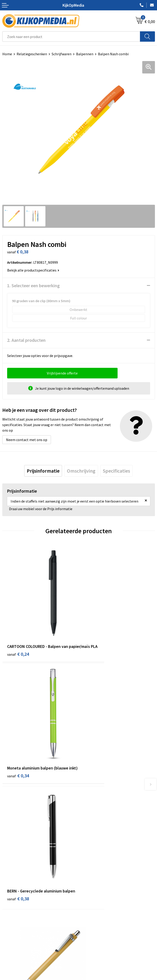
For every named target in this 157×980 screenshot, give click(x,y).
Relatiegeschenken (32, 54)
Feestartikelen (92, 885)
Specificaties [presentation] (116, 471)
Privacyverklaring (94, 922)
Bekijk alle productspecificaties (33, 270)
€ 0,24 (18, 634)
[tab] (43, 471)
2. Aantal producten (26, 340)
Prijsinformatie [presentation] (43, 471)
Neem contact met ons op (27, 440)
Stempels (88, 871)
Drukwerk (88, 815)
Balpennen (85, 54)
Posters (87, 850)
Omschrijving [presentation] (81, 471)
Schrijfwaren (62, 54)
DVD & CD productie (96, 822)
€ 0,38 (18, 738)
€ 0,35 (94, 732)
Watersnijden (91, 829)
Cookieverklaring (94, 915)
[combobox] (71, 37)
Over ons (9, 915)
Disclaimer (89, 929)
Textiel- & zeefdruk (96, 864)
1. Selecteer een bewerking (33, 285)
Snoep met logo (93, 878)
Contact (9, 908)
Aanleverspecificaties (19, 922)
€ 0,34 (94, 634)
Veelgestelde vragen (18, 929)
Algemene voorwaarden (99, 908)
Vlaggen (87, 843)
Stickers (87, 857)
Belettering (90, 836)
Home (7, 54)
